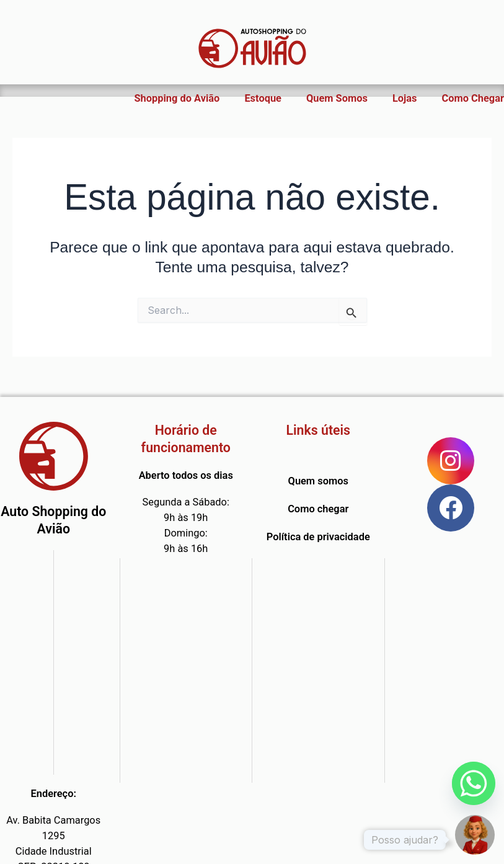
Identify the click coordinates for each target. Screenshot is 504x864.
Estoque (263, 98)
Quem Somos (337, 98)
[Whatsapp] (474, 783)
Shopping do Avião (177, 98)
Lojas (405, 98)
